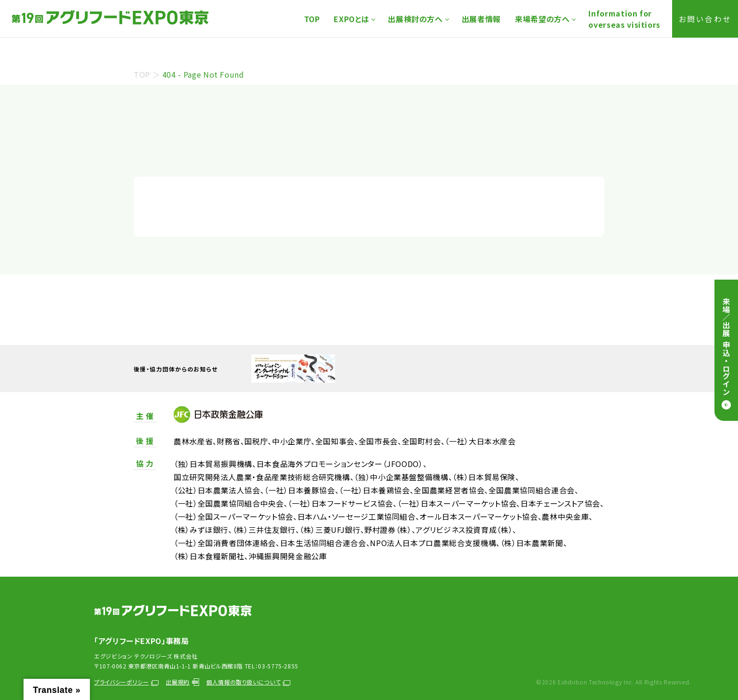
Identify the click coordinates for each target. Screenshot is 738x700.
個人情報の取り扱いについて (248, 682)
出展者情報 (481, 19)
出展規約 (182, 682)
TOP (312, 19)
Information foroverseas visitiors (624, 19)
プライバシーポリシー (126, 682)
